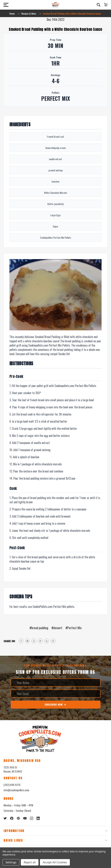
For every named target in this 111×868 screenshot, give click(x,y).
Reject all (30, 862)
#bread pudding (39, 628)
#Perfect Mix (74, 628)
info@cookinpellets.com (16, 790)
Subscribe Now (55, 705)
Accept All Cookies (55, 862)
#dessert (57, 628)
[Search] (99, 5)
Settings (11, 862)
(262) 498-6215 (12, 785)
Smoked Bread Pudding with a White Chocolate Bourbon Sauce (55, 29)
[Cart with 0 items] (106, 5)
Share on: (9, 641)
